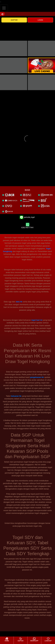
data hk (19, 302)
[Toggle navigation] (4, 8)
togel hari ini (37, 320)
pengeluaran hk (37, 377)
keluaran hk (16, 396)
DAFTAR (14, 20)
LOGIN (40, 20)
